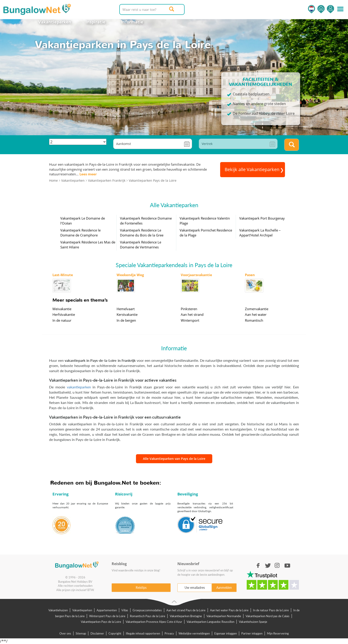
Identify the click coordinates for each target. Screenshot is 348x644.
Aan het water (256, 314)
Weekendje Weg (130, 275)
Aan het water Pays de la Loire (229, 610)
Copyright (115, 633)
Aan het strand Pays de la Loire (186, 610)
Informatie (132, 22)
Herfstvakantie (64, 314)
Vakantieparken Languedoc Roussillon (210, 622)
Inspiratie (95, 22)
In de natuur (62, 320)
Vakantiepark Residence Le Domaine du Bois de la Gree (142, 233)
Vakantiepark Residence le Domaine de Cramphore (80, 233)
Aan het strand (192, 314)
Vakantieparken (55, 22)
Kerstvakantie (127, 314)
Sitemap (81, 633)
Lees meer (88, 174)
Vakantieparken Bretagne (186, 616)
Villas (125, 610)
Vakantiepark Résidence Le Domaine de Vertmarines (141, 244)
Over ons (65, 633)
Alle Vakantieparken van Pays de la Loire (174, 459)
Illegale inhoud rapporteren (143, 633)
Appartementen (107, 610)
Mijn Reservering (278, 633)
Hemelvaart (126, 309)
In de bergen (126, 320)
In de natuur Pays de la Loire (271, 610)
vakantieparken (79, 387)
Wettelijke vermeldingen (194, 633)
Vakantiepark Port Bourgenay (262, 218)
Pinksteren (189, 309)
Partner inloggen (252, 633)
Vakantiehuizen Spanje (253, 622)
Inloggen (330, 9)
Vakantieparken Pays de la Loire (101, 622)
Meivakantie (62, 309)
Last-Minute (63, 275)
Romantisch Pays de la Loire (148, 616)
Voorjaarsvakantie (196, 275)
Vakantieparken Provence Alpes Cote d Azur (154, 622)
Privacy (169, 633)
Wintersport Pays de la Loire (107, 616)
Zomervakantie (257, 309)
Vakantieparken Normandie (224, 616)
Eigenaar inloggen (226, 633)
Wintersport (190, 320)
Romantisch (254, 320)
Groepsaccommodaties (147, 610)
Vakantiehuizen (58, 610)
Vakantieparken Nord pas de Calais (268, 616)
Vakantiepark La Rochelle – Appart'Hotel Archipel (260, 233)
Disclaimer (97, 633)
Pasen (250, 275)
